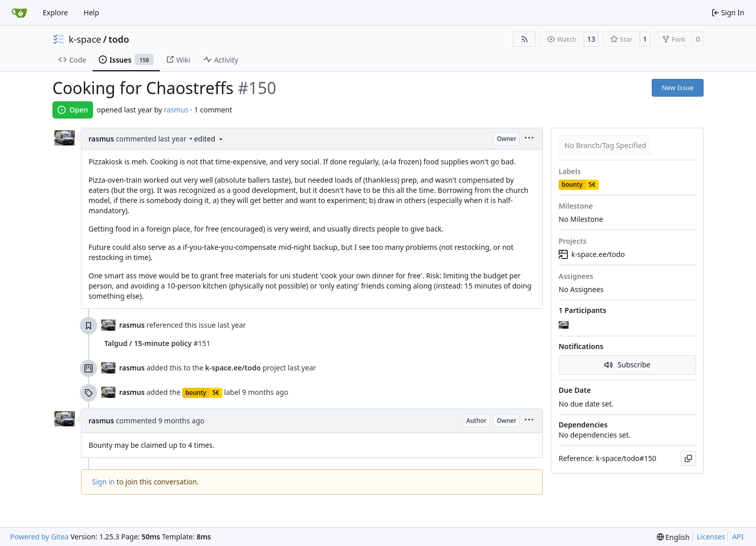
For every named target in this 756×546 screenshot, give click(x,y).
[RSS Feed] (525, 39)
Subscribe (628, 365)
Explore (55, 12)
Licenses (711, 537)
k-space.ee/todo (592, 254)
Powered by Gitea (39, 537)
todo (119, 39)
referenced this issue (182, 325)
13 (591, 39)
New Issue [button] (678, 88)
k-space (85, 39)
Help (91, 12)
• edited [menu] (207, 139)
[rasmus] (565, 325)
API (738, 537)
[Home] (19, 13)
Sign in (103, 482)
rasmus (176, 110)
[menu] (529, 139)
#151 (157, 343)
